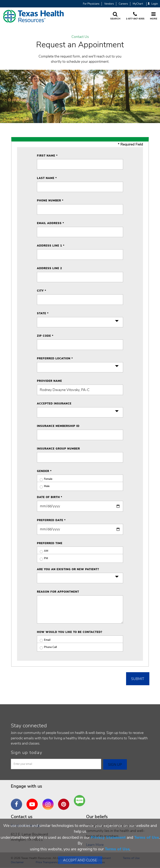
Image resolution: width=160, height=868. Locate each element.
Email (44, 640)
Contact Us (80, 37)
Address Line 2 (49, 268)
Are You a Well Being (80, 801)
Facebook (17, 801)
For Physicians (91, 4)
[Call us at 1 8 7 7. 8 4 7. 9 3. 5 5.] (135, 16)
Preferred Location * (55, 359)
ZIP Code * (45, 336)
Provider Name (49, 381)
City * (42, 291)
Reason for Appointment (58, 592)
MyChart (138, 4)
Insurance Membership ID (58, 426)
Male (43, 486)
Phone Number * (50, 201)
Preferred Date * (51, 520)
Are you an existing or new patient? (68, 569)
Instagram (49, 801)
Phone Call (47, 647)
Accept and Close (80, 860)
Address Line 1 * (51, 246)
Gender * (44, 471)
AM (43, 551)
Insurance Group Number (58, 449)
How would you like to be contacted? (70, 632)
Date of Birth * (50, 497)
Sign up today (27, 753)
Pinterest (65, 801)
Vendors (109, 4)
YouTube (33, 801)
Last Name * (47, 178)
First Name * (47, 156)
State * (43, 313)
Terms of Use (146, 837)
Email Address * (50, 223)
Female (45, 479)
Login (153, 4)
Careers (123, 4)
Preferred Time (50, 543)
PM (42, 558)
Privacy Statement (108, 837)
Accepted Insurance (54, 404)
